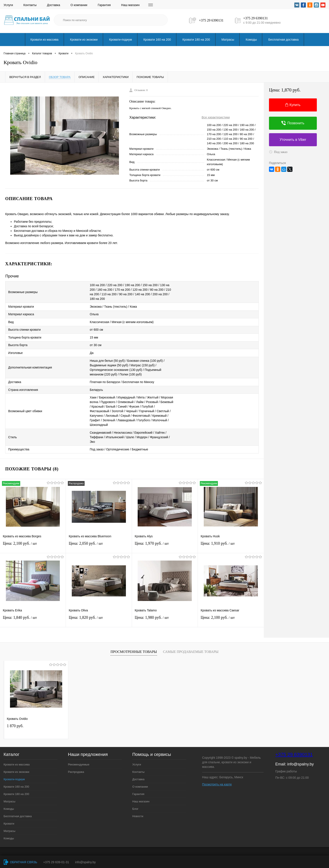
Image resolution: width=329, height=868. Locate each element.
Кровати (9, 819)
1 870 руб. (15, 721)
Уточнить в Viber (293, 140)
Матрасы (228, 40)
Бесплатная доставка (283, 40)
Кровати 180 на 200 (196, 40)
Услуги (8, 5)
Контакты (30, 5)
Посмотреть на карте (217, 780)
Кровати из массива (44, 40)
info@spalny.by (301, 759)
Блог (135, 804)
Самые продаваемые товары (191, 647)
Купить (293, 105)
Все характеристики (216, 117)
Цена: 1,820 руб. (99, 615)
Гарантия (104, 5)
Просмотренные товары (134, 647)
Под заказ (278, 152)
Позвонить (293, 123)
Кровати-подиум (121, 40)
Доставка (53, 5)
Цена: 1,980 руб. (165, 615)
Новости (138, 811)
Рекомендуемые (78, 760)
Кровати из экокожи (84, 40)
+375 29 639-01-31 (56, 862)
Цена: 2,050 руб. (99, 541)
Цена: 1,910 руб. (231, 541)
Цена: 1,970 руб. (165, 541)
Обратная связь (20, 862)
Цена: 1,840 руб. (33, 615)
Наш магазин (130, 5)
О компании (79, 5)
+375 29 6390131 (211, 20)
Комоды (251, 40)
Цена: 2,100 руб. (33, 541)
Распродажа (76, 767)
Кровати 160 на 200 (157, 40)
